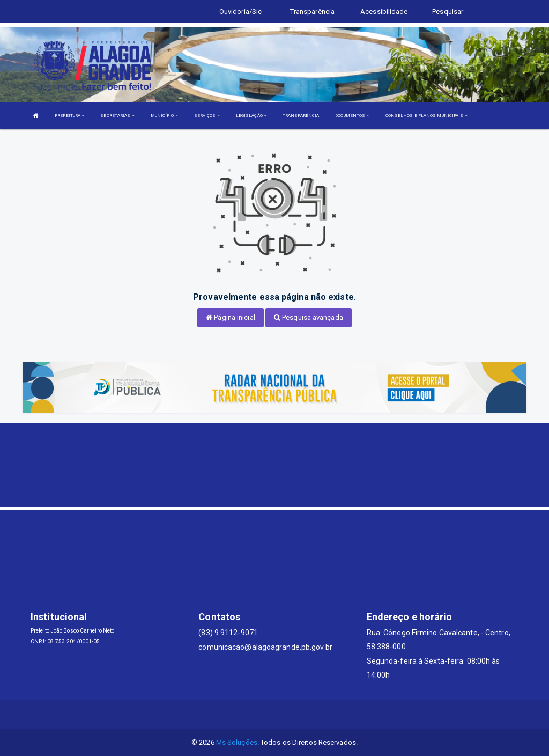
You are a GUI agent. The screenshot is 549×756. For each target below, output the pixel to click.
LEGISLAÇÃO (251, 116)
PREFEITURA (69, 116)
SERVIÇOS (207, 116)
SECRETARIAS (117, 116)
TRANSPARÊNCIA (301, 116)
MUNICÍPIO (164, 116)
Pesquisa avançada (309, 317)
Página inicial (231, 317)
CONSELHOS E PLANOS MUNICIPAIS (426, 116)
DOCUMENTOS (352, 116)
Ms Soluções (237, 742)
